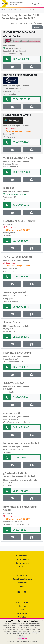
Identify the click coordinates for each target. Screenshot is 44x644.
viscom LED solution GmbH (19, 158)
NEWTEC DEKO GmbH (17, 353)
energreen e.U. (12, 413)
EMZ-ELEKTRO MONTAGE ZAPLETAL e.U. (19, 34)
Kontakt (22, 567)
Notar (22, 610)
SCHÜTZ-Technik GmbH (18, 256)
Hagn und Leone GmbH (17, 115)
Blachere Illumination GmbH (20, 75)
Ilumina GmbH (12, 322)
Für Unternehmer (22, 556)
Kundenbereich (22, 559)
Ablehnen (10, 642)
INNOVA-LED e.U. (14, 383)
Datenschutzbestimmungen (27, 642)
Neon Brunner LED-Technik (19, 221)
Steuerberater (22, 613)
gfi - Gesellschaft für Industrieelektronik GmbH (19, 475)
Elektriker (22, 617)
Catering (22, 606)
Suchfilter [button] (37, 27)
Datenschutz (22, 583)
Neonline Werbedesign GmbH (21, 443)
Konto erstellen (22, 563)
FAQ (22, 586)
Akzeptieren (22, 638)
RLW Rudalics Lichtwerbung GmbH (20, 508)
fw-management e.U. (16, 292)
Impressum (22, 575)
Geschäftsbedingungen (22, 579)
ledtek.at (9, 188)
